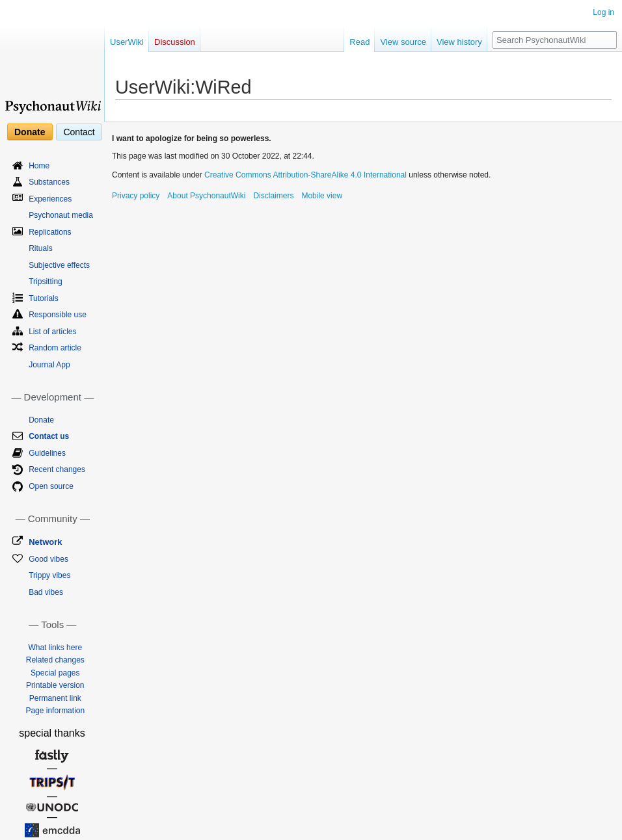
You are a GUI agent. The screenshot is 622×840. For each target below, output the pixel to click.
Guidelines (47, 453)
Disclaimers (273, 196)
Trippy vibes (49, 575)
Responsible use (58, 315)
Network (45, 542)
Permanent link (55, 698)
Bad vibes (46, 592)
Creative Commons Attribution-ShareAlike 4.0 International (305, 175)
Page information (55, 711)
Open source (51, 486)
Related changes (55, 660)
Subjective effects (59, 265)
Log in (603, 12)
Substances (49, 182)
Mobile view (322, 196)
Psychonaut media (61, 215)
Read (359, 42)
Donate (30, 132)
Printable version (55, 685)
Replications (50, 232)
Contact (79, 132)
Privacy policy (136, 196)
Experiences (50, 199)
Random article (55, 348)
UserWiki (127, 42)
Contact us (49, 436)
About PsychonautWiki (206, 196)
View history (459, 42)
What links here (55, 648)
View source (403, 42)
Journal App (49, 365)
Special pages (55, 673)
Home (39, 166)
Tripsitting (46, 282)
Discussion (175, 42)
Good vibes (48, 559)
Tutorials (44, 298)
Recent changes (57, 469)
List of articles (52, 332)
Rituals (41, 248)
